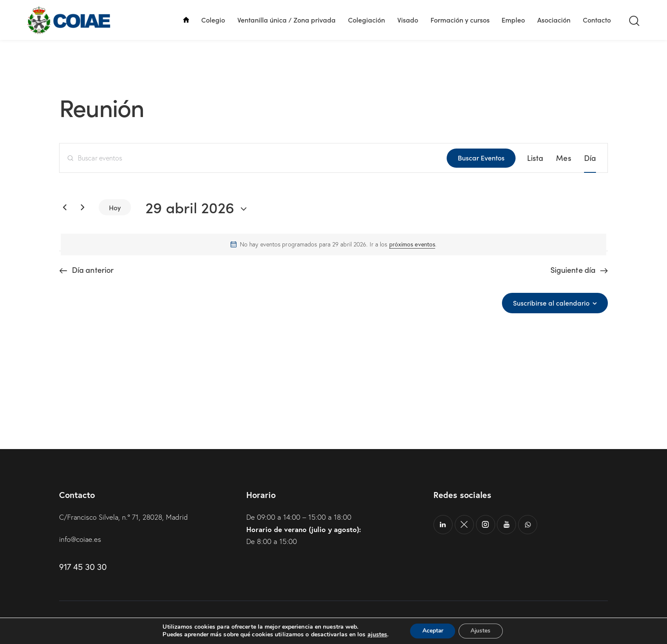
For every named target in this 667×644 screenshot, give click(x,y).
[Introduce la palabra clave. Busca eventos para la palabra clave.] (253, 158)
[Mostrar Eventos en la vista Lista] (535, 158)
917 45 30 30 (83, 566)
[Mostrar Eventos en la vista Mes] (563, 158)
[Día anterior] (65, 207)
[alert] (333, 245)
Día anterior (93, 270)
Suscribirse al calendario (551, 303)
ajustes (375, 635)
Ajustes (482, 631)
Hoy (115, 207)
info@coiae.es (81, 539)
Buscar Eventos (481, 157)
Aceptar (432, 631)
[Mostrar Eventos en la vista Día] (590, 158)
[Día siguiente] (83, 207)
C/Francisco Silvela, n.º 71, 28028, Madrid (125, 517)
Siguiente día (573, 270)
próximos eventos (412, 244)
